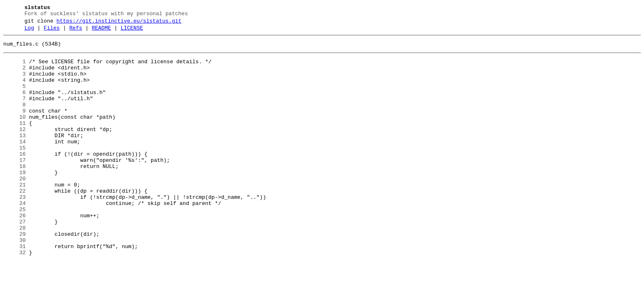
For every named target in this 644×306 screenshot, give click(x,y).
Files (52, 32)
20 (15, 208)
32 (15, 297)
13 (15, 156)
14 (15, 164)
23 (15, 230)
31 (15, 290)
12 (15, 149)
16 (15, 179)
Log (29, 32)
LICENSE (132, 32)
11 (15, 142)
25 (15, 245)
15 (15, 171)
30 (15, 282)
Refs (76, 32)
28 (15, 267)
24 (15, 238)
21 (15, 216)
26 (15, 253)
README (101, 32)
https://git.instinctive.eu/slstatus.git (119, 23)
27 (15, 260)
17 (15, 186)
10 (15, 134)
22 (15, 223)
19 (15, 201)
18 (15, 193)
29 (15, 275)
